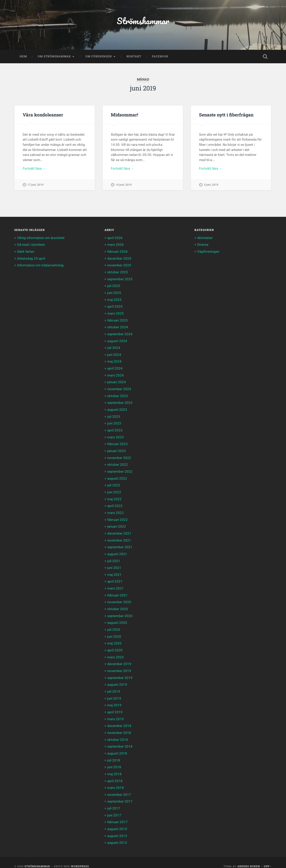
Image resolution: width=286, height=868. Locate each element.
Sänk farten (26, 252)
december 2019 (119, 659)
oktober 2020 (118, 605)
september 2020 (120, 612)
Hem (23, 57)
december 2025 (119, 258)
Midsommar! (125, 115)
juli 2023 (114, 415)
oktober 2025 (118, 272)
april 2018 (115, 774)
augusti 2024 (117, 340)
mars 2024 (115, 374)
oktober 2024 (118, 326)
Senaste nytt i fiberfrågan (226, 115)
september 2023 (120, 401)
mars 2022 (115, 510)
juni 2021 (114, 564)
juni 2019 (114, 693)
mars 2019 (115, 713)
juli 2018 (114, 754)
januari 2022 (117, 523)
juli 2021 (114, 557)
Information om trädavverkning (40, 265)
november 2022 (119, 455)
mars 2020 (115, 652)
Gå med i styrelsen (31, 245)
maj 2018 (114, 768)
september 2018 (120, 740)
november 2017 (119, 788)
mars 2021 (115, 584)
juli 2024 (114, 347)
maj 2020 (114, 639)
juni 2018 (114, 761)
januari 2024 (117, 381)
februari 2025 (117, 320)
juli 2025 (114, 286)
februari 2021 (117, 591)
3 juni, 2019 (211, 185)
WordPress (80, 859)
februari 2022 (117, 517)
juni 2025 (114, 292)
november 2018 (119, 727)
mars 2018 (115, 781)
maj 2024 (114, 360)
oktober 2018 (118, 734)
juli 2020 (114, 625)
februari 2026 (117, 252)
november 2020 (119, 598)
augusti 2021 (117, 550)
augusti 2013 (117, 829)
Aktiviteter (205, 238)
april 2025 (115, 306)
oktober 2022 (118, 462)
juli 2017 (114, 802)
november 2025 (119, 265)
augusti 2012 (117, 835)
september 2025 (120, 279)
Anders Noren (249, 859)
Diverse (203, 245)
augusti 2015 (117, 822)
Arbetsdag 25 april (31, 258)
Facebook (160, 57)
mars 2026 (115, 245)
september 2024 (120, 333)
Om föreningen (99, 57)
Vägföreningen (208, 252)
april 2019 (115, 707)
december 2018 (119, 720)
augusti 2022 (117, 476)
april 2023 (115, 428)
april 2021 (115, 578)
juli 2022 (114, 483)
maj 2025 (114, 299)
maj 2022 (114, 496)
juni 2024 (114, 353)
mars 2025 (115, 313)
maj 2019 (114, 700)
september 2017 (120, 795)
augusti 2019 (117, 679)
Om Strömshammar (54, 57)
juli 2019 (114, 686)
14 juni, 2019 (124, 185)
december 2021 (119, 530)
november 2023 (119, 387)
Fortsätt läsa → (34, 169)
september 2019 (120, 673)
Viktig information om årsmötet (41, 238)
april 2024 (115, 367)
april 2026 (115, 238)
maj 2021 (114, 571)
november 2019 (119, 666)
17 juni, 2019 (35, 185)
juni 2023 (114, 422)
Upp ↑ (268, 859)
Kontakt (134, 57)
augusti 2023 (117, 408)
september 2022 (120, 469)
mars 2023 (115, 435)
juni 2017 (114, 808)
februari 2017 (117, 815)
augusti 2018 (117, 747)
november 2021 (119, 537)
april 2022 (115, 503)
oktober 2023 (118, 394)
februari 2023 (117, 442)
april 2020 (115, 645)
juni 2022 (114, 489)
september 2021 (120, 544)
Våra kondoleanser (43, 115)
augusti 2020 (117, 618)
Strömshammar (143, 21)
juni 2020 (114, 632)
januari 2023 (117, 448)
